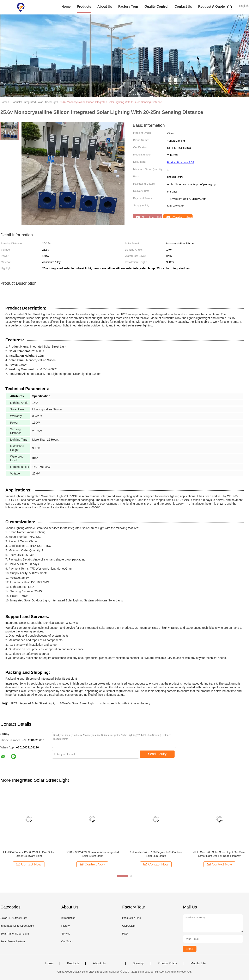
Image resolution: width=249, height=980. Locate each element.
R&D (125, 934)
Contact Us (183, 7)
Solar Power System (13, 941)
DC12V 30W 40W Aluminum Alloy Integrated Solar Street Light (92, 854)
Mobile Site (198, 963)
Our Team (67, 941)
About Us (105, 7)
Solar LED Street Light (14, 918)
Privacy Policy (167, 963)
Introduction (68, 918)
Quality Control (156, 7)
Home (66, 7)
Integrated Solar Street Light (17, 926)
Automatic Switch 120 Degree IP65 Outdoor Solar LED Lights (156, 854)
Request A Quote (211, 7)
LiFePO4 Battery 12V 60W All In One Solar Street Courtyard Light (29, 854)
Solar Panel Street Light (15, 934)
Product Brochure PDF (181, 162)
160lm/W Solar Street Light (77, 703)
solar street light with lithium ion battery (125, 703)
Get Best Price (149, 217)
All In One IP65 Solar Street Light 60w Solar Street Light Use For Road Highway (219, 854)
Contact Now (180, 217)
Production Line (132, 918)
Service (66, 934)
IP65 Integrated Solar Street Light (32, 703)
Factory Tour (128, 7)
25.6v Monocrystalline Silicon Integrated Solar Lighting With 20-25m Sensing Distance (111, 102)
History (65, 926)
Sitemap (138, 963)
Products (84, 7)
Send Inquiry (157, 754)
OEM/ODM (129, 926)
